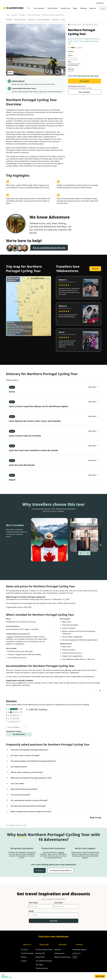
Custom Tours (65, 8)
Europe (14, 15)
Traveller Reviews (27, 953)
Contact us (100, 3)
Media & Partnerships (62, 957)
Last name (58, 903)
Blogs (75, 8)
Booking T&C (40, 953)
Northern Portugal (34, 15)
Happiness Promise (91, 25)
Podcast (24, 957)
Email (31, 911)
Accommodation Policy (44, 950)
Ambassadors (59, 953)
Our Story (24, 950)
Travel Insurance (42, 968)
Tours (8, 15)
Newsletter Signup (79, 950)
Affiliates (58, 950)
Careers (24, 961)
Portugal (22, 15)
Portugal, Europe (76, 25)
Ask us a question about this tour (49, 248)
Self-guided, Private (74, 63)
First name (33, 903)
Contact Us (76, 953)
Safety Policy (40, 957)
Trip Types (39, 965)
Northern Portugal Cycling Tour (53, 15)
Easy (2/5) (71, 71)
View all (10, 73)
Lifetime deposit (18, 81)
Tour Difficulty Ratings (44, 961)
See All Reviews (19, 734)
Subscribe (54, 921)
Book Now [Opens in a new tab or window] (100, 976)
